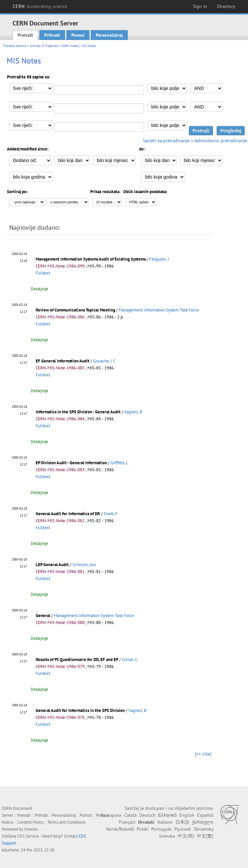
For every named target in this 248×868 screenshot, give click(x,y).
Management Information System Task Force (159, 310)
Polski (143, 829)
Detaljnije (39, 289)
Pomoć (78, 35)
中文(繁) (205, 836)
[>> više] (203, 754)
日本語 (182, 822)
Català (130, 815)
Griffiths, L (120, 463)
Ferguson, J (159, 259)
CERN (40, 6)
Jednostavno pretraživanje (221, 141)
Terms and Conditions (67, 822)
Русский (183, 829)
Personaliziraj (109, 35)
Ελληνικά (167, 815)
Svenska (167, 836)
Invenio (31, 829)
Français (127, 822)
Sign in (200, 6)
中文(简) (186, 836)
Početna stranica (15, 46)
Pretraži (25, 35)
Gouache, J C (104, 361)
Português (161, 829)
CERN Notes (70, 46)
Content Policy (31, 822)
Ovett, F (111, 514)
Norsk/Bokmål (120, 829)
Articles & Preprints (44, 46)
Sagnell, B (133, 412)
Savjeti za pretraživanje (166, 141)
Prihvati (52, 35)
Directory (226, 6)
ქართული (203, 822)
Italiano (165, 822)
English (187, 815)
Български (111, 815)
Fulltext (43, 273)
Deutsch (147, 815)
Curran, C (130, 660)
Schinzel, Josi (84, 565)
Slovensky (203, 829)
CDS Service (28, 836)
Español (205, 815)
